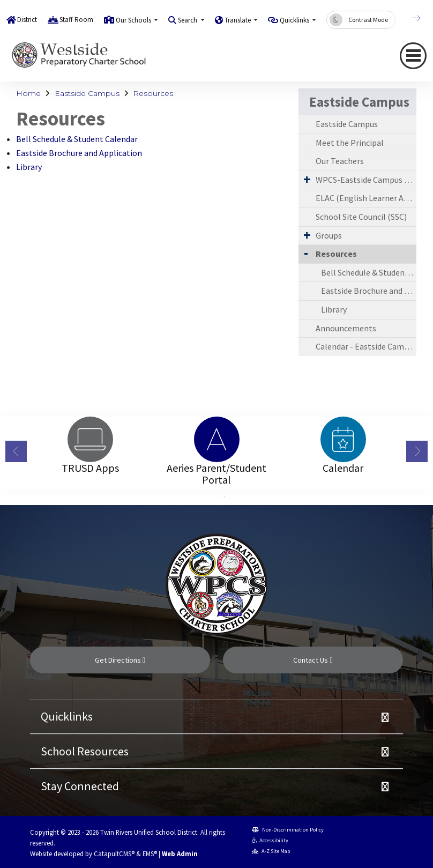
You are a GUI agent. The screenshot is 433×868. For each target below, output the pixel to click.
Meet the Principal (350, 143)
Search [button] (188, 20)
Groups (329, 235)
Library (29, 167)
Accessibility (270, 840)
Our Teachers (340, 161)
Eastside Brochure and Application (79, 153)
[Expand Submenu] (307, 179)
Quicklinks (67, 716)
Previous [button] (16, 451)
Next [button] (417, 451)
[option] (90, 439)
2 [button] (225, 497)
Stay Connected (80, 786)
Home (28, 93)
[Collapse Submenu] (306, 253)
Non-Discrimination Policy (288, 830)
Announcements (346, 328)
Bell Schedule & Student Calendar (77, 139)
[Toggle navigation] (413, 56)
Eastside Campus (87, 93)
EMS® (150, 854)
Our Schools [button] (134, 20)
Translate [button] (238, 20)
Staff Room (76, 20)
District (27, 20)
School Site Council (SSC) (361, 217)
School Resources (85, 751)
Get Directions (120, 660)
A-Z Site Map (271, 851)
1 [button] (208, 497)
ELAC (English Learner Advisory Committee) (366, 198)
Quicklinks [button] (295, 20)
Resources (153, 93)
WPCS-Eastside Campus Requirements (366, 180)
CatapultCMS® (114, 854)
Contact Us (313, 660)
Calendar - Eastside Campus (366, 346)
